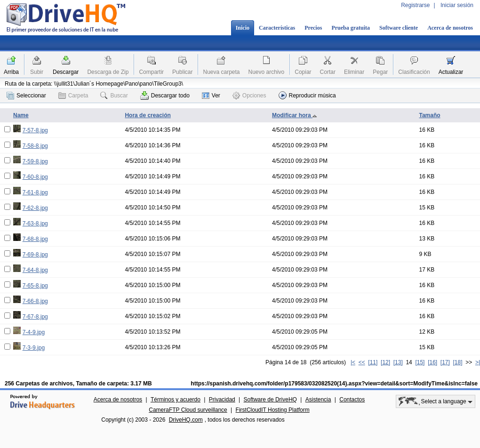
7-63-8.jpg (35, 224)
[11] (373, 362)
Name (21, 115)
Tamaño (429, 115)
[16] (432, 362)
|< (353, 362)
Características (277, 28)
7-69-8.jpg (35, 255)
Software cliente (399, 28)
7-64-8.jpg (35, 270)
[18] (458, 362)
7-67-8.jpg (35, 317)
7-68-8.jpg (35, 239)
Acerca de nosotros (450, 28)
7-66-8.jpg (35, 301)
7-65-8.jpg (35, 286)
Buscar (114, 96)
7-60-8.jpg (35, 177)
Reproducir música (307, 95)
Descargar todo (165, 96)
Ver (211, 96)
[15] (420, 362)
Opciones (249, 96)
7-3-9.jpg (34, 348)
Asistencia (318, 400)
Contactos (352, 400)
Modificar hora (295, 115)
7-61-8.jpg (35, 192)
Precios (313, 28)
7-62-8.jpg (35, 208)
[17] (445, 362)
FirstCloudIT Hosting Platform (273, 410)
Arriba (11, 72)
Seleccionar (26, 96)
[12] (385, 362)
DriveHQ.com (186, 420)
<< (362, 362)
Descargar (66, 72)
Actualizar (451, 72)
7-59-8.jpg (35, 161)
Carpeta (73, 96)
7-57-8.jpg (35, 130)
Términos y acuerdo (176, 400)
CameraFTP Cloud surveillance (188, 410)
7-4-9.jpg (34, 332)
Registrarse (415, 5)
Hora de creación (148, 115)
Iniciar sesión (457, 5)
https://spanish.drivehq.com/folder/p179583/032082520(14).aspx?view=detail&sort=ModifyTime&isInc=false (334, 384)
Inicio (243, 28)
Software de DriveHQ (270, 400)
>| (478, 362)
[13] (398, 362)
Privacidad (222, 400)
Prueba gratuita (351, 28)
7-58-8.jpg (35, 146)
